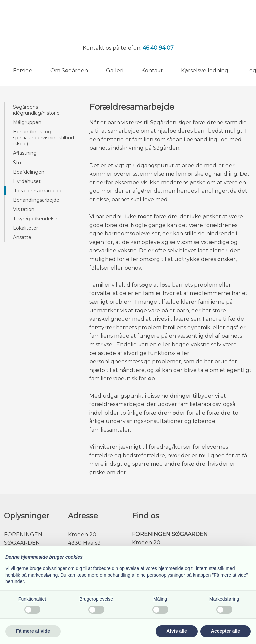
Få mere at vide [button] (33, 631)
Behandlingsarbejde (36, 200)
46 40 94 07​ (158, 48)
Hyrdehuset (27, 181)
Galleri (115, 71)
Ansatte (22, 237)
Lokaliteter (25, 228)
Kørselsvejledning (205, 71)
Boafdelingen (29, 172)
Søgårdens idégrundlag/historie (36, 110)
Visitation (24, 209)
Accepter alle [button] (225, 631)
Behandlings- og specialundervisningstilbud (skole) (43, 138)
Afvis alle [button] (176, 631)
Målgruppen (27, 122)
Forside (23, 71)
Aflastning (25, 153)
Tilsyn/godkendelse (35, 219)
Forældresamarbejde (39, 191)
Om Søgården (69, 71)
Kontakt (152, 71)
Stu (17, 163)
